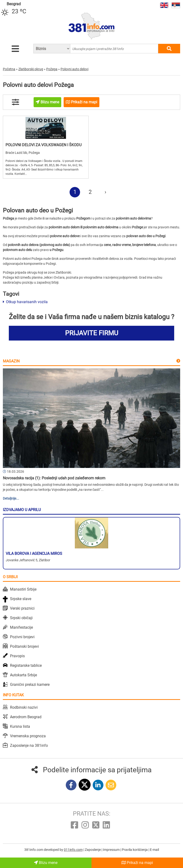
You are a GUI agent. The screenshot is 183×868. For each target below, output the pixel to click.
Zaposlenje (93, 850)
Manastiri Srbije (23, 589)
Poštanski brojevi (24, 646)
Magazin (11, 361)
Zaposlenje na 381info (29, 745)
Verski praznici (22, 608)
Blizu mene (46, 863)
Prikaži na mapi (137, 863)
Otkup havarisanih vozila (25, 302)
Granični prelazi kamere (30, 685)
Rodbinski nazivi (24, 707)
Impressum (112, 850)
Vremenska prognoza (28, 736)
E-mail (154, 850)
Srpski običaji (21, 618)
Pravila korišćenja (135, 850)
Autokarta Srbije (23, 675)
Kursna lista (20, 726)
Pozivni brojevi (22, 637)
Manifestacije (21, 627)
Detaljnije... (11, 498)
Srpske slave (21, 599)
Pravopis (17, 656)
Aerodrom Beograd (26, 717)
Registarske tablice (26, 665)
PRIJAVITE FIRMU (92, 333)
